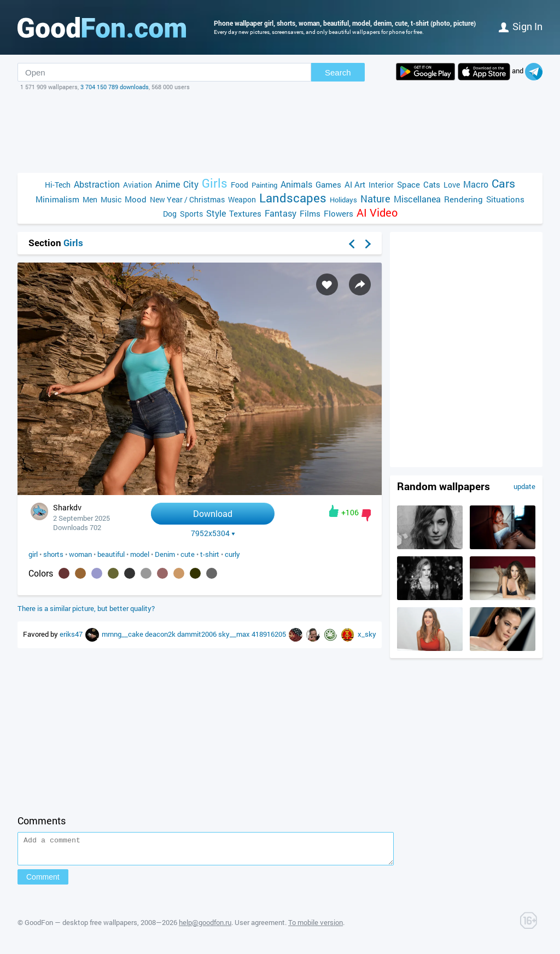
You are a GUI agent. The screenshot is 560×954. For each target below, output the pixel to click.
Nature (375, 199)
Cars (503, 184)
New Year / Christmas (187, 199)
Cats (432, 184)
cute (188, 554)
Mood (136, 199)
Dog (170, 214)
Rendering (463, 199)
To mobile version (316, 927)
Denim (165, 554)
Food (240, 185)
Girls (215, 183)
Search (338, 72)
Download (213, 513)
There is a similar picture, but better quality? (86, 608)
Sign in (521, 26)
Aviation (138, 185)
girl (33, 554)
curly (232, 554)
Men (90, 199)
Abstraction (97, 184)
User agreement (260, 927)
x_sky (367, 634)
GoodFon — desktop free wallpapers (81, 927)
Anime (168, 184)
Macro (476, 184)
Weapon (242, 199)
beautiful (111, 554)
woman (80, 554)
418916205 (270, 634)
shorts (53, 554)
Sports (191, 214)
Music (111, 199)
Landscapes (293, 198)
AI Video (377, 213)
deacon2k (161, 634)
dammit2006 (198, 634)
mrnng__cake (123, 634)
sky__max (235, 634)
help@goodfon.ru (205, 927)
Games (328, 184)
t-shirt (210, 554)
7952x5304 (213, 533)
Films (310, 213)
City (191, 184)
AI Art (355, 184)
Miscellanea (417, 199)
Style (216, 213)
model (140, 554)
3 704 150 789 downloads (115, 87)
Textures (245, 213)
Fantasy (281, 213)
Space (409, 184)
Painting (264, 185)
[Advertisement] (280, 132)
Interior (381, 185)
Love (452, 185)
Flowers (339, 213)
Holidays (343, 200)
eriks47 (72, 634)
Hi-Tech (58, 185)
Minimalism (57, 199)
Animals (296, 184)
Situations (505, 199)
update (524, 486)
